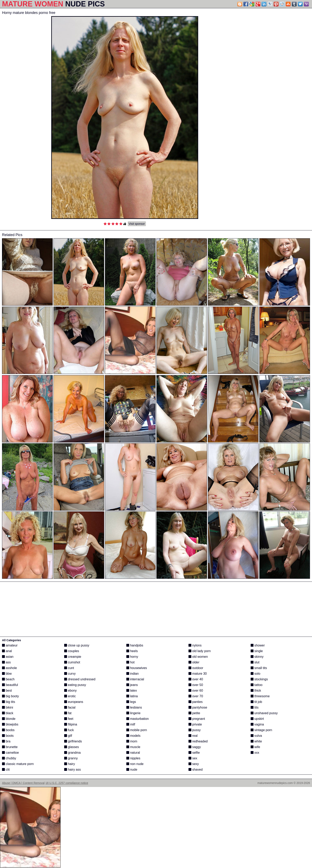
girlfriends (73, 741)
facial (70, 707)
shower (258, 645)
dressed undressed (80, 679)
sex (193, 758)
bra (6, 741)
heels (132, 651)
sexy (194, 764)
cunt (69, 668)
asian (8, 657)
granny (71, 758)
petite (194, 713)
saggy (195, 747)
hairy (70, 764)
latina (132, 696)
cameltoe (10, 753)
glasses (72, 747)
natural (133, 753)
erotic (70, 696)
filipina (71, 724)
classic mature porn (18, 764)
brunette (10, 747)
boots (8, 736)
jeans (132, 685)
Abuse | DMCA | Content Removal (23, 783)
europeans (74, 702)
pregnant (197, 719)
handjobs (135, 645)
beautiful (10, 685)
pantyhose (198, 707)
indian (132, 674)
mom (132, 741)
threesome (260, 696)
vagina (257, 724)
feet (69, 719)
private (195, 724)
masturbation (138, 719)
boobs (8, 730)
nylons (195, 645)
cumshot (72, 662)
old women (198, 657)
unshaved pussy (264, 713)
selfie (194, 753)
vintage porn (261, 730)
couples (72, 651)
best (7, 691)
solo (255, 674)
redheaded (198, 741)
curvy (70, 674)
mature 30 (198, 674)
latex (132, 691)
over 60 (196, 691)
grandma (72, 753)
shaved (196, 770)
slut (255, 662)
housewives (137, 668)
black (8, 713)
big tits (9, 702)
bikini (8, 707)
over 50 (196, 685)
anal (7, 651)
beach (8, 679)
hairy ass (72, 770)
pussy (195, 730)
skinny (257, 657)
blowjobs (10, 724)
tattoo (257, 685)
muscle (133, 747)
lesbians (134, 707)
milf (131, 724)
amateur (10, 645)
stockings (259, 679)
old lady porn (200, 651)
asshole (9, 668)
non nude (135, 764)
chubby (9, 758)
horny (132, 657)
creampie (73, 657)
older (194, 662)
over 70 (196, 696)
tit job (256, 702)
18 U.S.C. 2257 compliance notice (67, 783)
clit (6, 770)
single (257, 651)
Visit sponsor (137, 224)
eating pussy (75, 685)
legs (131, 702)
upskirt (257, 719)
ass (6, 662)
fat (68, 713)
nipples (133, 758)
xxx (255, 753)
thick (256, 691)
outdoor (196, 668)
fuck (69, 730)
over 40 (196, 679)
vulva (256, 736)
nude (132, 770)
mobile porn (137, 730)
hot (130, 662)
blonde (9, 719)
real (193, 736)
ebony (70, 691)
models (133, 736)
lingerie (133, 713)
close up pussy (77, 645)
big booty (10, 696)
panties (196, 702)
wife (255, 747)
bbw (7, 674)
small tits (259, 668)
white (256, 741)
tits (255, 707)
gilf (68, 736)
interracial (135, 679)
